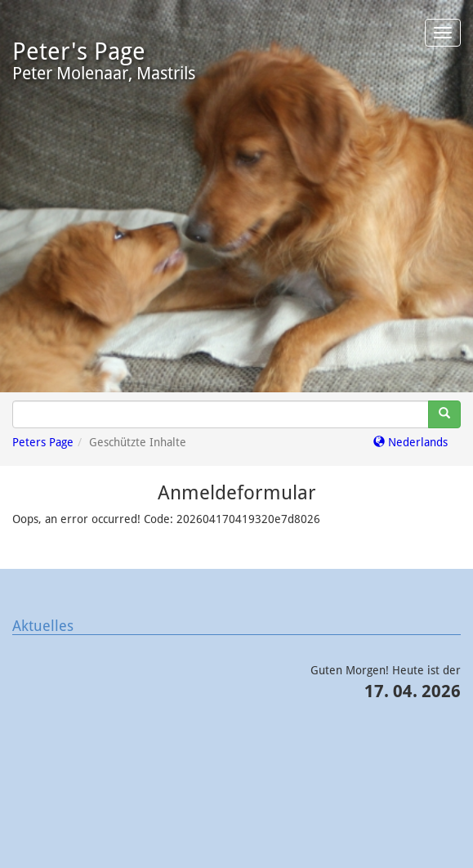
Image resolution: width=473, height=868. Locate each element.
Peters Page (43, 442)
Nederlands (411, 442)
